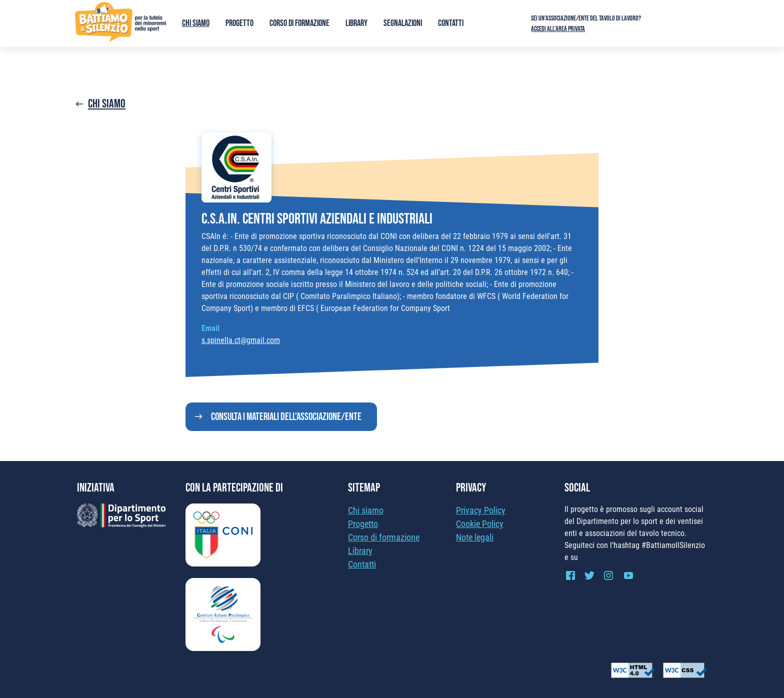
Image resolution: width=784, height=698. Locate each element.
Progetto (239, 23)
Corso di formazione (299, 23)
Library (356, 23)
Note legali (475, 537)
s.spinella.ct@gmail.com (241, 340)
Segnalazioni (403, 23)
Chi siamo (196, 23)
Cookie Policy (480, 524)
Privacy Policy (481, 510)
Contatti (451, 23)
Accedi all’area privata (558, 29)
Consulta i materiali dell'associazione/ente (286, 417)
